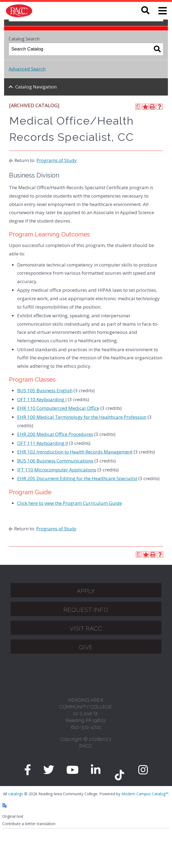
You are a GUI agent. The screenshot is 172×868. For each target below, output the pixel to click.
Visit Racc (86, 628)
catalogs (16, 794)
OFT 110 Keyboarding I (42, 399)
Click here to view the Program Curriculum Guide (70, 503)
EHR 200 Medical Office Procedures (55, 434)
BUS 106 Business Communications (55, 461)
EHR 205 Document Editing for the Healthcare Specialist (77, 478)
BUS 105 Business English (45, 390)
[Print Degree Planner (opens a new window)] (138, 107)
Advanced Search (27, 69)
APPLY (86, 591)
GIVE (86, 647)
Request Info (86, 610)
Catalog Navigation (36, 87)
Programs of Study (57, 160)
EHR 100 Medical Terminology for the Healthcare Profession (82, 417)
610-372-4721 (86, 727)
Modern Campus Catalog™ (145, 794)
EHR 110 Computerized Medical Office (58, 408)
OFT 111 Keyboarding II (43, 443)
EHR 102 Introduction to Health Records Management (75, 452)
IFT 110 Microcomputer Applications (57, 470)
